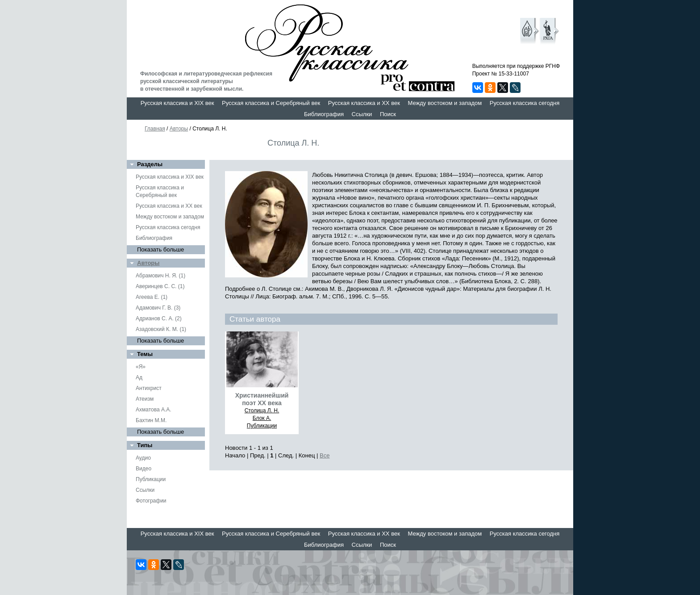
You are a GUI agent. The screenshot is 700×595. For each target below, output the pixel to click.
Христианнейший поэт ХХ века (262, 399)
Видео (144, 469)
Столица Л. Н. (262, 411)
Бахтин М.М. (151, 420)
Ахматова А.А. (154, 410)
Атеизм (145, 399)
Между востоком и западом (445, 103)
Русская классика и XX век (364, 103)
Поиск (388, 114)
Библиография (324, 114)
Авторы (179, 129)
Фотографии (151, 501)
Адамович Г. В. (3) (158, 308)
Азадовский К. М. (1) (161, 329)
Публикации (151, 479)
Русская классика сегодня (525, 103)
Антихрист (149, 388)
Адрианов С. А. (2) (159, 318)
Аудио (143, 458)
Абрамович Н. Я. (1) (160, 276)
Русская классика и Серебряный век (271, 103)
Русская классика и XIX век (177, 103)
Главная (155, 129)
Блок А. (262, 418)
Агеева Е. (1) (152, 297)
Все (325, 455)
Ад (139, 377)
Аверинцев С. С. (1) (160, 286)
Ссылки (362, 114)
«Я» (141, 367)
